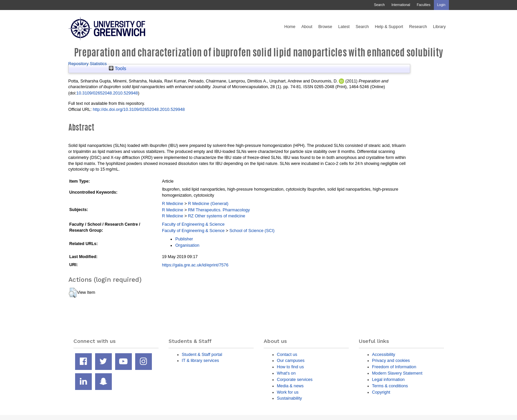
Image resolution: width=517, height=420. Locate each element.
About (307, 27)
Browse (325, 27)
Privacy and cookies (391, 360)
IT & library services (201, 360)
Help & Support (389, 27)
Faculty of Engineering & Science (193, 224)
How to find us (291, 367)
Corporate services (295, 379)
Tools (117, 68)
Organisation (187, 245)
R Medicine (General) (208, 203)
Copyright (381, 392)
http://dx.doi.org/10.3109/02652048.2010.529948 (139, 109)
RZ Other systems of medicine (216, 216)
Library (439, 27)
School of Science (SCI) (252, 231)
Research (418, 27)
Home (290, 27)
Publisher (184, 239)
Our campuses (291, 360)
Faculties (424, 5)
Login (441, 5)
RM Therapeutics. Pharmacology (219, 210)
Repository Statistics (88, 64)
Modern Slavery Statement (397, 373)
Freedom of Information (394, 367)
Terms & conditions (390, 386)
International (401, 5)
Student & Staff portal (202, 354)
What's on (286, 373)
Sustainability (290, 398)
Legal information (389, 379)
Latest (344, 27)
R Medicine (173, 203)
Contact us (287, 354)
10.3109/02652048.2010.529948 (107, 93)
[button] (73, 293)
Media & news (290, 386)
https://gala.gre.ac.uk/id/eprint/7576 (195, 265)
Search (379, 5)
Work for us (288, 392)
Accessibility (384, 354)
